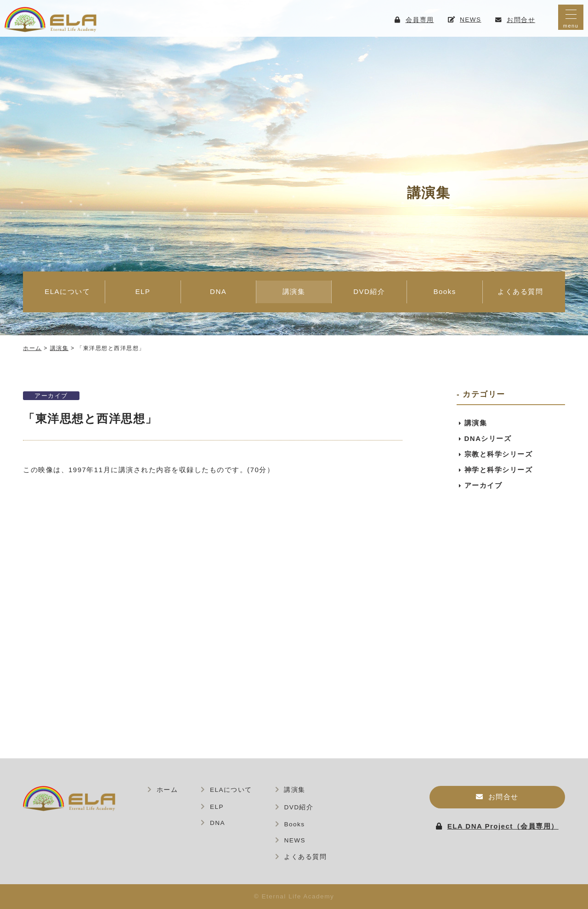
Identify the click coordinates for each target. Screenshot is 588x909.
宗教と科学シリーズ (499, 454)
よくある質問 (520, 291)
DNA (218, 291)
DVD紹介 (369, 291)
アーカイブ (51, 396)
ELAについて (67, 291)
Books (444, 291)
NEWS (295, 840)
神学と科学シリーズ (499, 470)
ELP (143, 291)
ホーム (167, 790)
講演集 (294, 291)
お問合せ (503, 797)
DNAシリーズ (488, 438)
